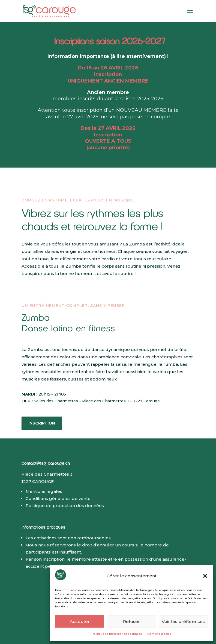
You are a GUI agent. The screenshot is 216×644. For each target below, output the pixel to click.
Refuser (131, 621)
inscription (42, 423)
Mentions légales (159, 634)
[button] (205, 576)
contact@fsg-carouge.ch (46, 464)
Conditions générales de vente (58, 498)
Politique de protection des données (117, 634)
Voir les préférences (183, 621)
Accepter (80, 621)
